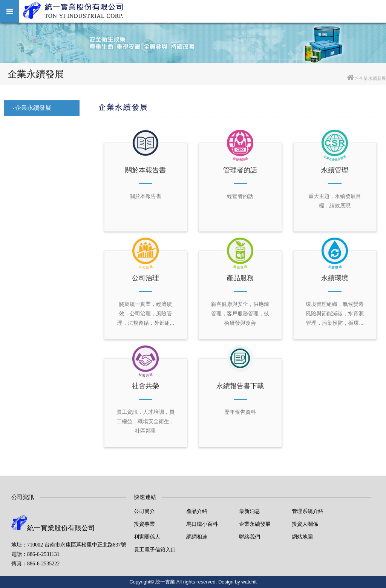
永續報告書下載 (240, 386)
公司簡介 (144, 511)
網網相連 (197, 537)
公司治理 (146, 278)
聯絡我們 (250, 537)
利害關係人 (147, 537)
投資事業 (144, 524)
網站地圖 (302, 537)
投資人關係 (305, 524)
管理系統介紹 (308, 511)
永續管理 (335, 170)
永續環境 (335, 278)
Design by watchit (237, 582)
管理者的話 (240, 170)
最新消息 (250, 511)
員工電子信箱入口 (155, 550)
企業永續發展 (33, 108)
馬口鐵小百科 (202, 524)
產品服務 (240, 278)
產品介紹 (197, 511)
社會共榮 (146, 386)
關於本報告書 (146, 170)
